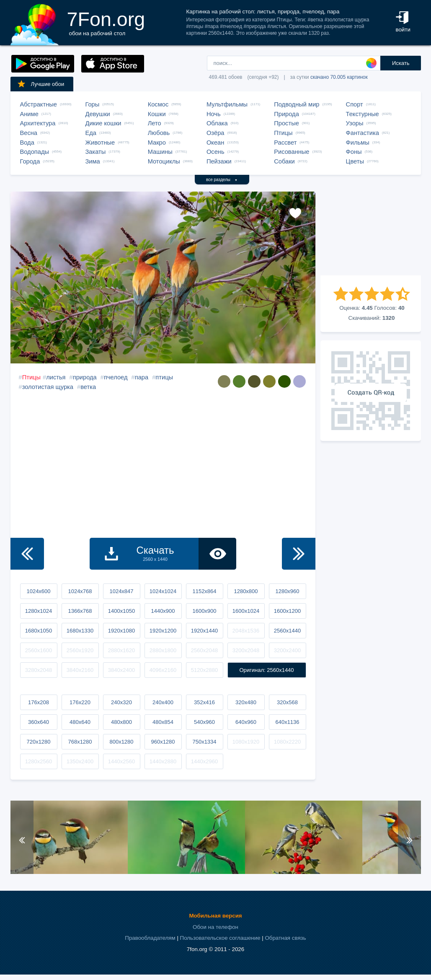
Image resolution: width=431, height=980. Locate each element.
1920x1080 (121, 631)
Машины (160, 152)
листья (56, 377)
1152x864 (204, 591)
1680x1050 (39, 631)
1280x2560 (39, 761)
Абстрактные (39, 104)
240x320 (121, 702)
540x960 (204, 722)
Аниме (29, 114)
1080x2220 (287, 742)
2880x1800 (163, 650)
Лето (155, 123)
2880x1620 (121, 650)
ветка (88, 387)
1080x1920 (246, 742)
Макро (157, 143)
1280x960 (287, 591)
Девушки (98, 114)
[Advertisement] (371, 233)
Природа (286, 114)
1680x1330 (80, 631)
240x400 (163, 702)
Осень (215, 152)
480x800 (121, 722)
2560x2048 (204, 650)
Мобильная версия (215, 916)
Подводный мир (297, 104)
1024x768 (80, 591)
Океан (215, 143)
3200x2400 (287, 650)
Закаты (96, 152)
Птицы (283, 133)
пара (142, 377)
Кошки (157, 114)
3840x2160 (80, 670)
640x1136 (287, 722)
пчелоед (116, 377)
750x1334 (204, 742)
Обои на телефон (215, 927)
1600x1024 (246, 611)
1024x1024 (163, 591)
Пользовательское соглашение (220, 938)
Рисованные (292, 152)
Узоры (355, 123)
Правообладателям (150, 938)
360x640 (39, 722)
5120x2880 (204, 670)
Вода (27, 143)
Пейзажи (219, 161)
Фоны (354, 152)
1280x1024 (39, 611)
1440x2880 (163, 761)
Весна (29, 133)
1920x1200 (163, 631)
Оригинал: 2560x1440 (266, 670)
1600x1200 (287, 611)
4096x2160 (163, 670)
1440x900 (163, 611)
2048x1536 (246, 631)
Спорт (355, 104)
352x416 (204, 702)
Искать (401, 63)
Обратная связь (285, 938)
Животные (100, 143)
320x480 (246, 702)
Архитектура (38, 123)
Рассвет (285, 143)
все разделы (222, 180)
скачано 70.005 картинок (339, 77)
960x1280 (163, 742)
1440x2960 (204, 761)
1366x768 (80, 611)
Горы (93, 104)
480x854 (163, 722)
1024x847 (121, 591)
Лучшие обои (41, 84)
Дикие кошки (103, 123)
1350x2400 (80, 761)
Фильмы (358, 143)
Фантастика (363, 133)
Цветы (355, 161)
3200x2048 (246, 650)
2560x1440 (287, 631)
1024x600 (38, 591)
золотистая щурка (48, 387)
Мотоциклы (164, 161)
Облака (217, 123)
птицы (164, 377)
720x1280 (38, 742)
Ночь (214, 114)
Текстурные (363, 114)
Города (30, 161)
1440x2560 (121, 761)
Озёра (215, 133)
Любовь (159, 133)
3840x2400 (121, 670)
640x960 (246, 722)
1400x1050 (121, 611)
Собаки (284, 161)
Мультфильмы (227, 104)
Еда (91, 133)
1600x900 (204, 611)
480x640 (80, 722)
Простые (286, 123)
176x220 (80, 702)
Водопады (35, 152)
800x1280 (121, 742)
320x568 (287, 702)
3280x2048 (39, 670)
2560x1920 (80, 650)
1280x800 (246, 591)
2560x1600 (39, 650)
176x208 (39, 702)
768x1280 (80, 742)
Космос (158, 104)
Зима (93, 161)
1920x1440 (204, 631)
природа (85, 377)
